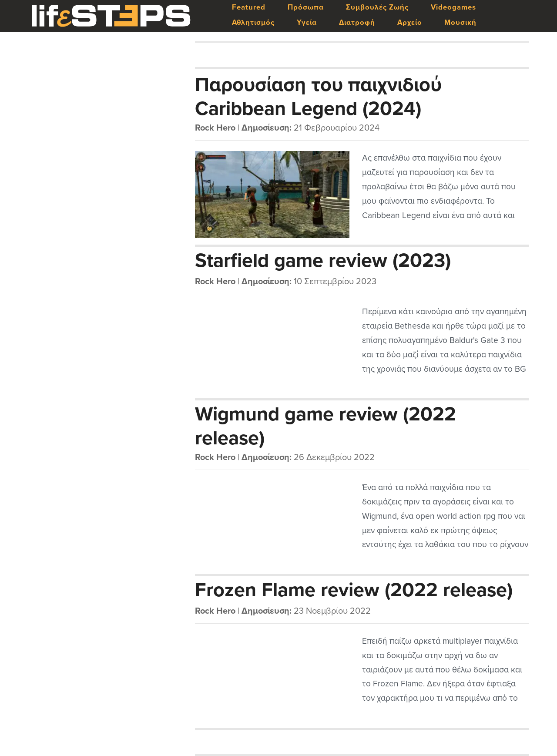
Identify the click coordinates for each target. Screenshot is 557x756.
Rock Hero (215, 128)
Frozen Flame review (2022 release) (354, 590)
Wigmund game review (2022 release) (325, 426)
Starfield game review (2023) (323, 261)
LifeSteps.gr (111, 16)
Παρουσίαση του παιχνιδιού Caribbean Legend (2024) (318, 96)
